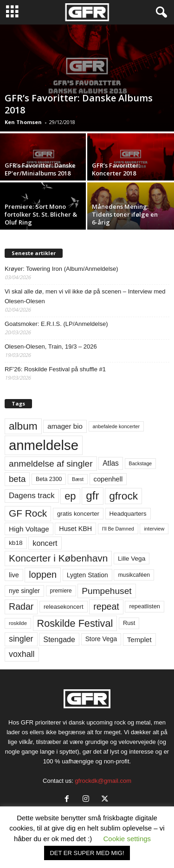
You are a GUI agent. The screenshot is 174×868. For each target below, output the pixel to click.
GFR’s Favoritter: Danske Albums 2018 (79, 104)
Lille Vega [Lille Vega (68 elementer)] (132, 559)
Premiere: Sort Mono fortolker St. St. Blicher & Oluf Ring (41, 214)
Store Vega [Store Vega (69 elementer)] (101, 639)
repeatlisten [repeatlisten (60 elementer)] (145, 606)
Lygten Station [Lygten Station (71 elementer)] (87, 575)
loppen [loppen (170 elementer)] (43, 575)
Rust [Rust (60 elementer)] (129, 623)
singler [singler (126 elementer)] (21, 639)
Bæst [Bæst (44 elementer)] (78, 479)
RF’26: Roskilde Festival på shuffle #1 (55, 369)
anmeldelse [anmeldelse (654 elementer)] (44, 445)
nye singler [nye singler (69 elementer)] (24, 591)
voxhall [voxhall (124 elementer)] (22, 654)
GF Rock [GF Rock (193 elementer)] (28, 513)
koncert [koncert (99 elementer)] (45, 543)
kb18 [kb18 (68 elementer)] (16, 543)
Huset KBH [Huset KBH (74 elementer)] (75, 529)
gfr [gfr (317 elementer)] (92, 496)
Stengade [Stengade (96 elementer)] (59, 639)
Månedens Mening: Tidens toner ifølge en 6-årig (125, 214)
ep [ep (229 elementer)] (70, 496)
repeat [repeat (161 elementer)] (106, 606)
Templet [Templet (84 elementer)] (139, 640)
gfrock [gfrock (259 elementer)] (123, 496)
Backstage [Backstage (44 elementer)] (141, 463)
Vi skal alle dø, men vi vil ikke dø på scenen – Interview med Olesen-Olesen (85, 296)
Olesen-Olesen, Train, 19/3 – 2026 (51, 347)
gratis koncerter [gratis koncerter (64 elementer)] (78, 514)
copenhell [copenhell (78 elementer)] (108, 479)
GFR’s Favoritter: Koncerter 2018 (116, 169)
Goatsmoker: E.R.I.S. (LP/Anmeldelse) (56, 324)
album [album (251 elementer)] (23, 426)
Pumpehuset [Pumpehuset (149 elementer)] (106, 591)
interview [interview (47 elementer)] (154, 529)
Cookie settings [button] (127, 839)
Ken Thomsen (23, 122)
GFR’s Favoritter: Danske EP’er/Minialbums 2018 (40, 169)
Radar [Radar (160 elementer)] (21, 606)
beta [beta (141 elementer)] (17, 479)
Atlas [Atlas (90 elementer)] (111, 463)
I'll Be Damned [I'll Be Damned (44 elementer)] (118, 529)
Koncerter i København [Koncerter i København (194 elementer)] (58, 558)
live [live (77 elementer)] (14, 575)
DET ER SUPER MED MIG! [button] (87, 853)
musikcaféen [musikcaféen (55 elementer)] (134, 575)
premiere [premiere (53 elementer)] (61, 591)
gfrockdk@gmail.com (103, 781)
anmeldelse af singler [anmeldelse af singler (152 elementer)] (51, 464)
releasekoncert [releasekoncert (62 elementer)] (64, 607)
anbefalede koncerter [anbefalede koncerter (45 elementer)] (116, 426)
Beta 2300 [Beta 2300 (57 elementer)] (49, 479)
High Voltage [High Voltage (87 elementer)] (29, 529)
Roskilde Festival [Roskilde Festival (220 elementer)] (75, 623)
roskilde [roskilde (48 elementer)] (18, 623)
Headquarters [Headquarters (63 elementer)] (128, 514)
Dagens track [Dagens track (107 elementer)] (32, 496)
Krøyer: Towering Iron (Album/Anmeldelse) (61, 269)
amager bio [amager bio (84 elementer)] (65, 426)
